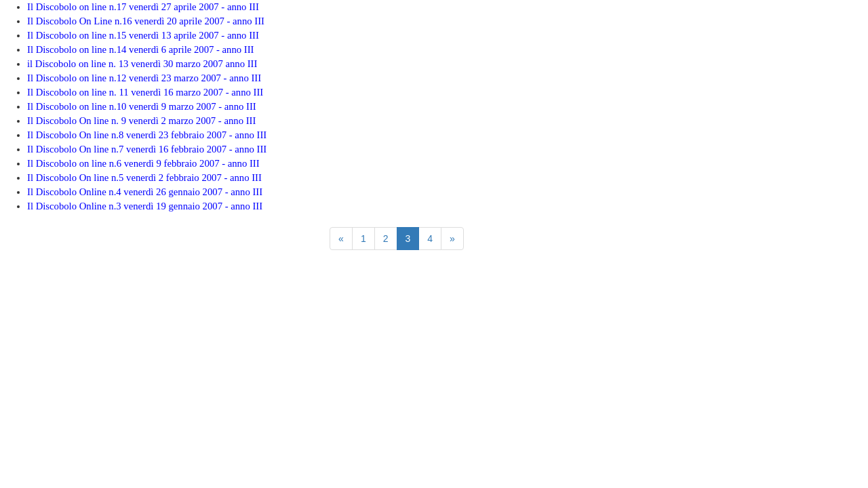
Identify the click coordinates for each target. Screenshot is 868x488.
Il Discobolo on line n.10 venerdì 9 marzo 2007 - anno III (142, 106)
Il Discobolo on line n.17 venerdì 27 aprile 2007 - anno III (143, 7)
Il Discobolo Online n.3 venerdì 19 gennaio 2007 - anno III (145, 206)
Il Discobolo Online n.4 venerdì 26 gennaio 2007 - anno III (145, 192)
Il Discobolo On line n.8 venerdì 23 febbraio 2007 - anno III (147, 135)
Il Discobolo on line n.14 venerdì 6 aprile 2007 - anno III (140, 49)
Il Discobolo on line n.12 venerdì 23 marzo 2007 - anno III (144, 78)
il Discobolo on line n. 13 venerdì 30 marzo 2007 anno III (142, 64)
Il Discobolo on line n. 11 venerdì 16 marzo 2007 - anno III (145, 92)
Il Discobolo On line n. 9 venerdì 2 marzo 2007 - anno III (141, 121)
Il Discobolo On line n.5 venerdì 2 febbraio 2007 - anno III (144, 178)
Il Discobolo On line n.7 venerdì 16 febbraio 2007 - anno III (147, 149)
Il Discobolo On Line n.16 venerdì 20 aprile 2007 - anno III (146, 21)
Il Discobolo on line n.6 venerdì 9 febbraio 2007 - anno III (143, 163)
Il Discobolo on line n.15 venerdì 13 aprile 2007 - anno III (143, 35)
